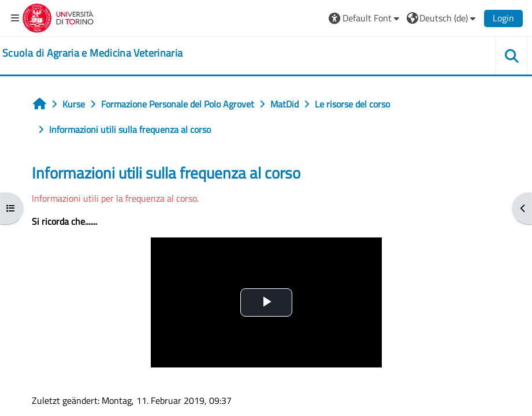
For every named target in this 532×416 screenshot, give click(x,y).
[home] (92, 53)
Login (503, 18)
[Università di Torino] (58, 17)
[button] (365, 18)
